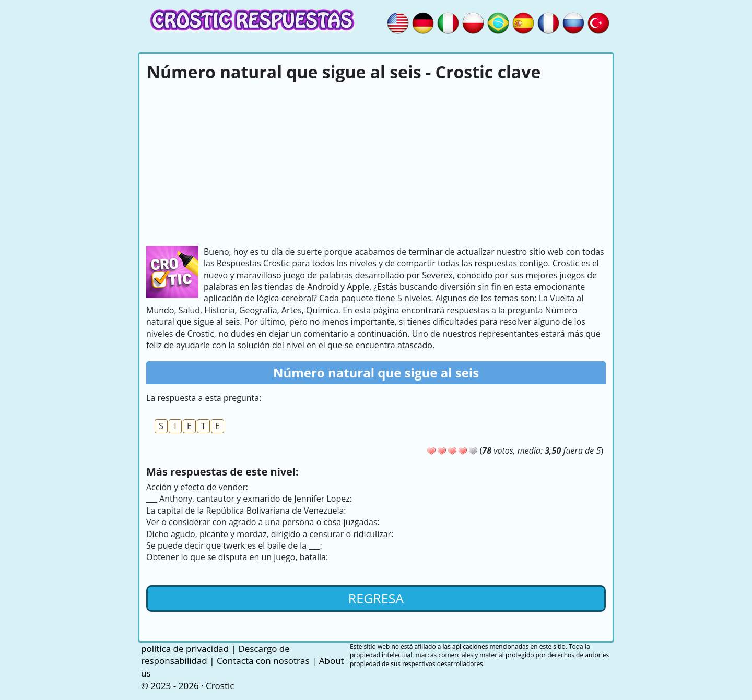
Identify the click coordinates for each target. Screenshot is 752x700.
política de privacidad (185, 649)
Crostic (220, 686)
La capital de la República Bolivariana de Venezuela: (246, 511)
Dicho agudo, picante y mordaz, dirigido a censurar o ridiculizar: (270, 534)
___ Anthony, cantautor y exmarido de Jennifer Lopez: (249, 499)
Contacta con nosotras (263, 661)
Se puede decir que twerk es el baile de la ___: (234, 545)
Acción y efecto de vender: (197, 487)
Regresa (376, 598)
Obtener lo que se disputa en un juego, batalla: (237, 557)
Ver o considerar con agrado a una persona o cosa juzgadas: (263, 522)
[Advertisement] (376, 162)
